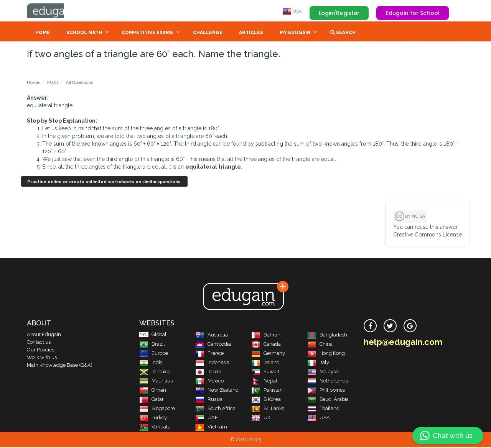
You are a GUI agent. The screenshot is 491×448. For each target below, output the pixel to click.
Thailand (323, 409)
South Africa (215, 409)
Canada (266, 345)
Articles (251, 33)
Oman (153, 391)
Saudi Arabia (328, 400)
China (320, 345)
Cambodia (213, 345)
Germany (268, 354)
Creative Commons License (428, 235)
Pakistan (267, 391)
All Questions (79, 83)
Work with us (42, 358)
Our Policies (40, 350)
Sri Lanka (268, 409)
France (209, 354)
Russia (209, 400)
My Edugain (295, 33)
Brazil (152, 345)
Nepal (264, 382)
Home (43, 33)
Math (53, 83)
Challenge (208, 33)
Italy (318, 363)
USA (292, 11)
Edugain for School (413, 13)
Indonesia (212, 363)
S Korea (266, 400)
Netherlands (328, 382)
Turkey (153, 418)
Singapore (157, 409)
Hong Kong (326, 354)
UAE (207, 418)
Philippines (326, 391)
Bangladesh (327, 336)
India (151, 363)
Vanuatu (155, 427)
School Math (84, 33)
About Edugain (44, 335)
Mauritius (156, 382)
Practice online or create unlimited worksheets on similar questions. (104, 183)
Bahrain (266, 336)
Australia (212, 336)
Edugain (56, 11)
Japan (208, 372)
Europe (154, 354)
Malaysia (323, 372)
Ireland (265, 363)
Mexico (209, 382)
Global (153, 335)
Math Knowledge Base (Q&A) (60, 366)
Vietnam (211, 427)
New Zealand (217, 391)
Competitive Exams (147, 33)
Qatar (152, 400)
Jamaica (155, 372)
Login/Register (339, 13)
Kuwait (265, 372)
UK (261, 418)
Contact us (39, 343)
